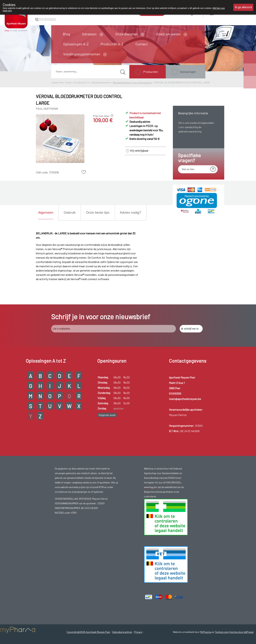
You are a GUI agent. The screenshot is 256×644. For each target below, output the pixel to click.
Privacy (138, 632)
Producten (151, 72)
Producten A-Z (112, 44)
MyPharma (206, 632)
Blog (66, 34)
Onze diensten (126, 34)
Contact (142, 44)
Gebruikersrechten (122, 632)
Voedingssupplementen (82, 54)
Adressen (89, 34)
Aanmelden (224, 13)
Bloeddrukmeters (102, 82)
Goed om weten (168, 34)
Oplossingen (188, 72)
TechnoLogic (222, 632)
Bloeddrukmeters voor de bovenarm (132, 82)
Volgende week (107, 415)
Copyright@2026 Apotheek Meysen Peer (88, 632)
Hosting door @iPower (241, 632)
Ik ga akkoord (243, 7)
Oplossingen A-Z (76, 44)
